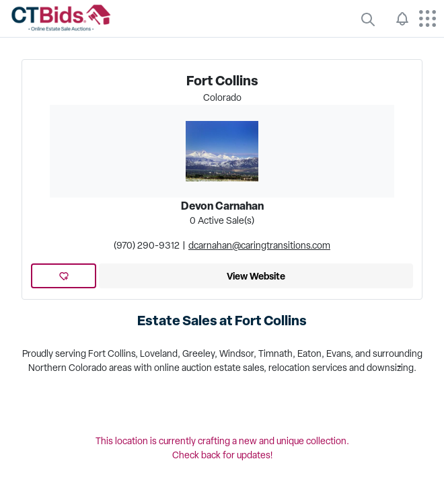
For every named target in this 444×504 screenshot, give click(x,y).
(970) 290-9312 (147, 245)
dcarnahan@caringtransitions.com (259, 245)
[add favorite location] (64, 276)
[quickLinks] (368, 19)
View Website (256, 276)
